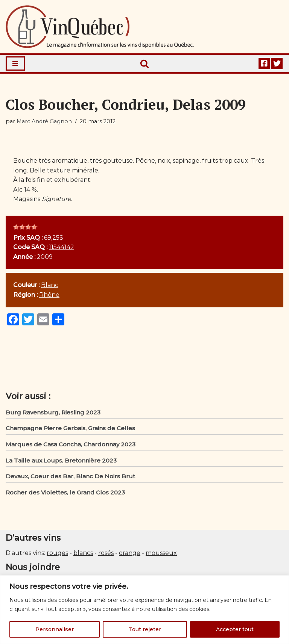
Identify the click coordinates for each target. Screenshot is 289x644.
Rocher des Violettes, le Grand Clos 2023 (65, 492)
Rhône (49, 295)
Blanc (50, 285)
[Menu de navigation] (15, 63)
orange (130, 553)
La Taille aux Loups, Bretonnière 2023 (61, 460)
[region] (144, 610)
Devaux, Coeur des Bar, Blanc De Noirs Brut (70, 476)
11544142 (62, 247)
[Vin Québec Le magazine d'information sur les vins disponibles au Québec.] (100, 27)
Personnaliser (55, 629)
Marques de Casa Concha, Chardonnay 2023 (71, 444)
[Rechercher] (144, 63)
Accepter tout (235, 629)
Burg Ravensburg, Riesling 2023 (53, 412)
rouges (57, 553)
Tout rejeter (145, 629)
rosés (106, 553)
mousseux (161, 553)
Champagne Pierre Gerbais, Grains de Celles (70, 428)
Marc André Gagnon (44, 121)
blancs (83, 553)
